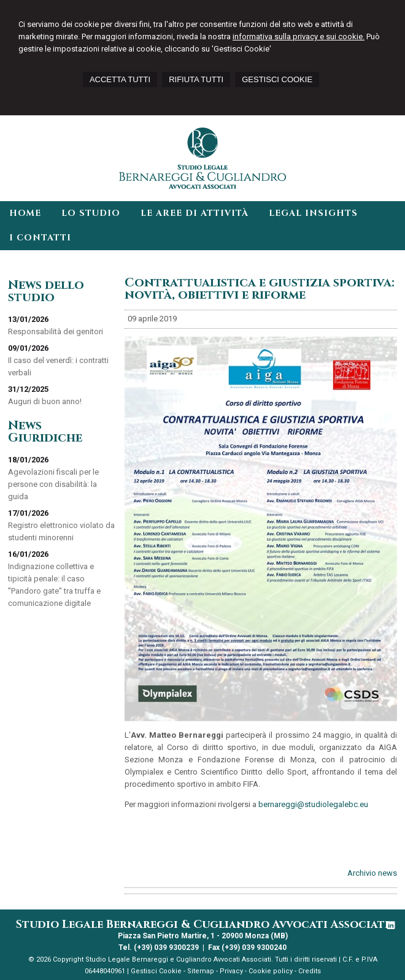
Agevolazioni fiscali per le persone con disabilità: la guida (53, 484)
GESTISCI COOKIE (277, 79)
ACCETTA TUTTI (120, 79)
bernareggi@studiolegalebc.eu (313, 804)
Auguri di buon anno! (45, 401)
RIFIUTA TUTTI (196, 79)
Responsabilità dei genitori (56, 331)
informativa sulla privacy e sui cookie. (299, 36)
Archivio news (372, 873)
